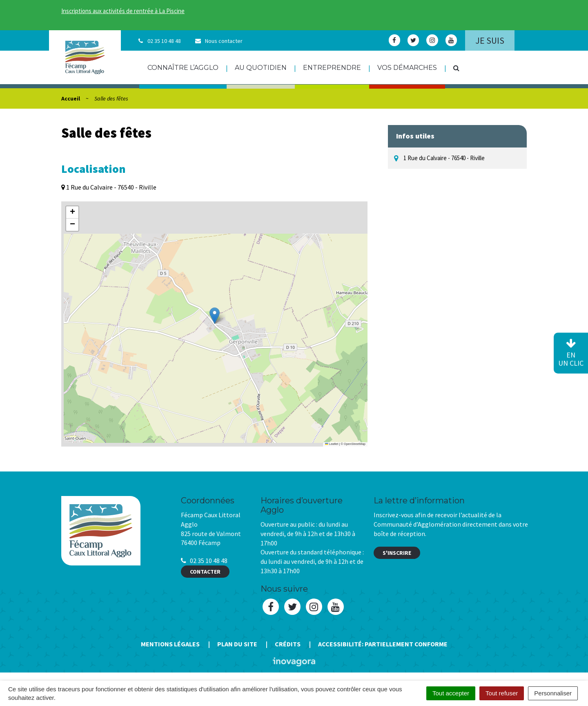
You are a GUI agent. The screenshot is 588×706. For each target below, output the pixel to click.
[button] (215, 316)
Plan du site (237, 644)
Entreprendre (332, 68)
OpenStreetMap (355, 444)
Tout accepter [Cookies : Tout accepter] (451, 693)
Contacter (205, 572)
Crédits (288, 644)
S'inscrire (397, 553)
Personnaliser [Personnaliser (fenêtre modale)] (553, 693)
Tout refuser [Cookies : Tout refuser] (502, 693)
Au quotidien (261, 68)
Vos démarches (407, 68)
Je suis (490, 40)
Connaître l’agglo (183, 68)
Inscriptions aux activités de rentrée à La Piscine (123, 11)
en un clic (571, 353)
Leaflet (332, 444)
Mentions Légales (170, 644)
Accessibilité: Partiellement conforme (383, 644)
